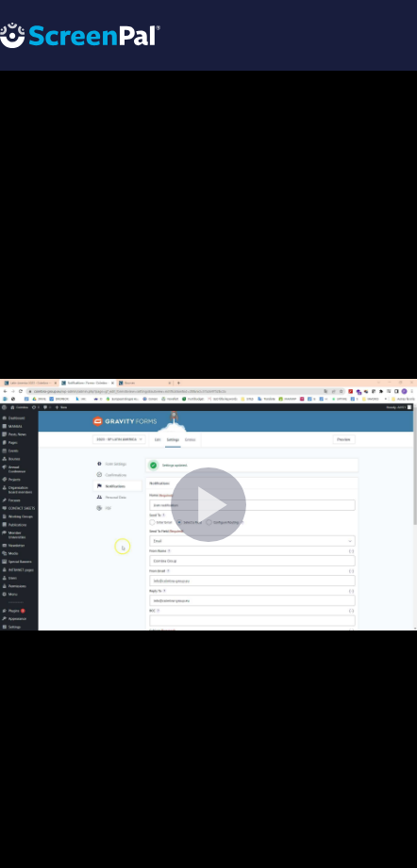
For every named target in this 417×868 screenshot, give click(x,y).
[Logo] (80, 34)
